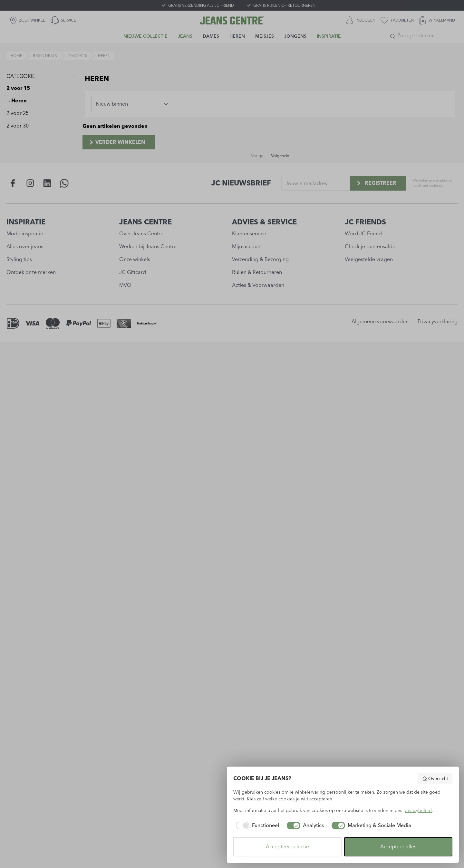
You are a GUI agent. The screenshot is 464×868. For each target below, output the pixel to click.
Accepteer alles (398, 847)
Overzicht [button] (435, 779)
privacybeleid (418, 811)
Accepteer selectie (287, 847)
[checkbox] (256, 826)
